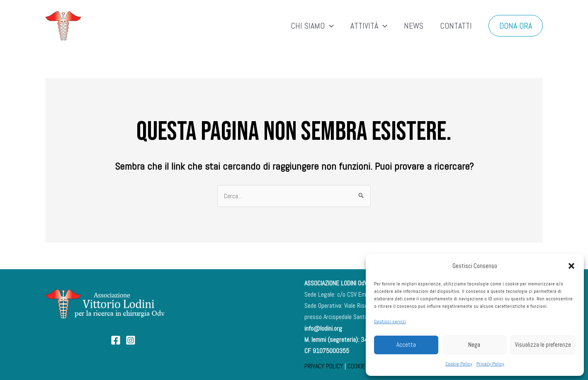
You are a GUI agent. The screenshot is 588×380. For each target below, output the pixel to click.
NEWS (414, 26)
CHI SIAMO (312, 26)
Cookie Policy (459, 364)
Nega (474, 345)
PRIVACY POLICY (324, 366)
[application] (329, 26)
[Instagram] (131, 340)
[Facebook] (116, 340)
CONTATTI (456, 26)
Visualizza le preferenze (543, 345)
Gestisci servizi (390, 322)
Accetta (406, 345)
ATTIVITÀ (369, 26)
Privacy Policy (490, 364)
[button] (571, 266)
